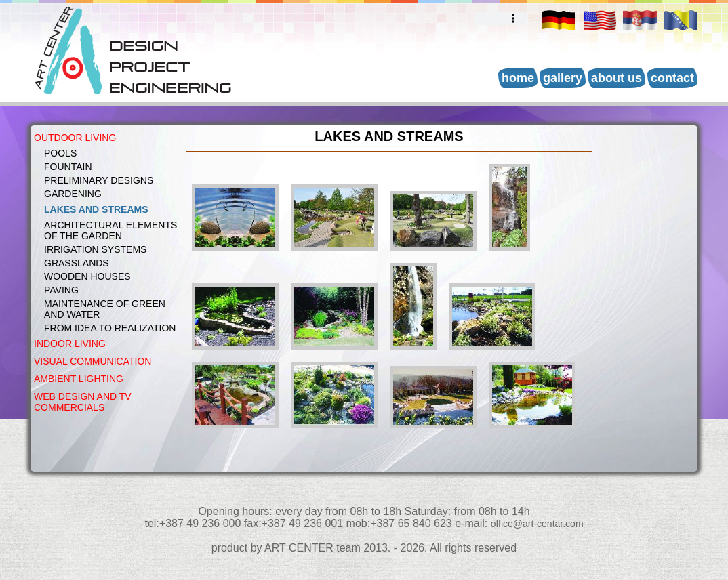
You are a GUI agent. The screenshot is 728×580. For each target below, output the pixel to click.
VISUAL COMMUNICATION (93, 361)
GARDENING (73, 194)
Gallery (563, 78)
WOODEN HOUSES (87, 276)
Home (518, 78)
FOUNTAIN (68, 167)
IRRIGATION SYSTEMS (95, 249)
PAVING (61, 290)
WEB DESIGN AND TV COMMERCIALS (83, 402)
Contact (672, 78)
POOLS (60, 153)
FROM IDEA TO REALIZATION (110, 328)
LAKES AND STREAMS (96, 209)
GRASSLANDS (77, 263)
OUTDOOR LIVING (75, 138)
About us (616, 78)
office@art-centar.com (537, 524)
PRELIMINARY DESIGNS (99, 180)
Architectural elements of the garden (110, 230)
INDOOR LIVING (70, 344)
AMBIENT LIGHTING (79, 379)
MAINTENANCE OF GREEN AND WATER (105, 309)
